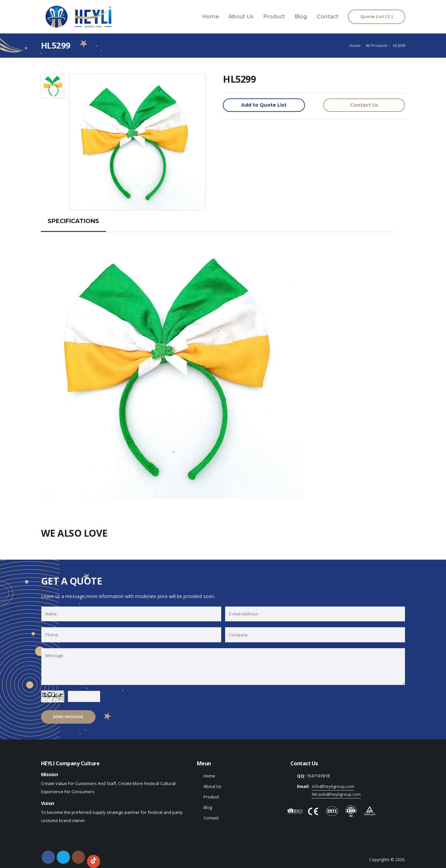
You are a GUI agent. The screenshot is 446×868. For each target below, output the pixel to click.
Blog (301, 17)
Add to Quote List (264, 105)
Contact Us (364, 105)
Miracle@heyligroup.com (336, 794)
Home (211, 17)
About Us (241, 17)
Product (274, 17)
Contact (328, 17)
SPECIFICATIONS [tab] (73, 221)
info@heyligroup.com (333, 786)
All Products (377, 45)
